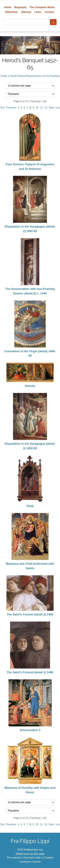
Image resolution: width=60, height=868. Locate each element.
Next (52, 108)
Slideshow (11, 12)
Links (38, 12)
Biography (20, 7)
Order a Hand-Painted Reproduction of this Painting (30, 76)
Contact (49, 12)
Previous (11, 108)
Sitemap (26, 12)
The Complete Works (42, 7)
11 (41, 108)
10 (37, 108)
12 (46, 108)
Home (8, 7)
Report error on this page (30, 854)
